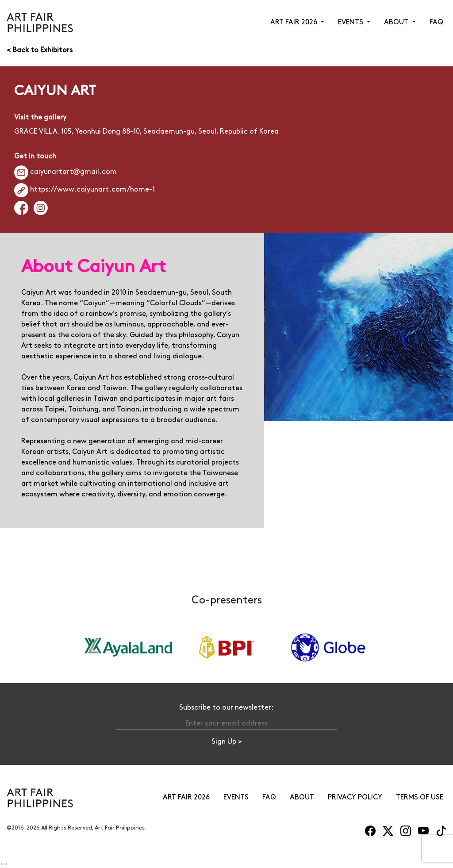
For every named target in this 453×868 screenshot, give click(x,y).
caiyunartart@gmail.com (65, 172)
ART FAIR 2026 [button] (295, 22)
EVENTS (236, 797)
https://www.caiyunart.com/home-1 (84, 190)
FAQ (436, 22)
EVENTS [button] (351, 22)
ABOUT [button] (397, 22)
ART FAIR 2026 (186, 797)
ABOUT (302, 797)
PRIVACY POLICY (355, 797)
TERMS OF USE (420, 797)
